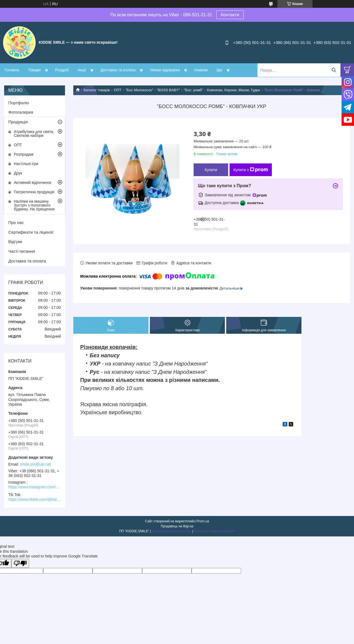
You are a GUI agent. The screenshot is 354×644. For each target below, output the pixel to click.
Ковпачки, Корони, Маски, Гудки (234, 90)
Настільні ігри (26, 164)
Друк (18, 173)
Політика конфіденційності (214, 531)
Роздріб (62, 70)
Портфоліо (19, 103)
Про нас (16, 222)
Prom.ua (203, 521)
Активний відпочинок (32, 182)
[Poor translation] (20, 563)
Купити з (251, 170)
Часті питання (22, 251)
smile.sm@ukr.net (36, 464)
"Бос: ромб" (193, 90)
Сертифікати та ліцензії (31, 232)
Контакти (230, 15)
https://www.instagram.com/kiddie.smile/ (35, 487)
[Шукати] (334, 70)
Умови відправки (165, 70)
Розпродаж (24, 154)
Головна (12, 70)
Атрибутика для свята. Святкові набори (34, 134)
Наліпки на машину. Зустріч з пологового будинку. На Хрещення (34, 205)
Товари (34, 70)
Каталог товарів (97, 90)
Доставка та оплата (118, 70)
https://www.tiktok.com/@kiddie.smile (35, 499)
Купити (211, 170)
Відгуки (15, 242)
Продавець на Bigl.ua (177, 526)
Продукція (18, 122)
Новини (201, 70)
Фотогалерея (21, 112)
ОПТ (118, 90)
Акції (82, 70)
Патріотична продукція (34, 192)
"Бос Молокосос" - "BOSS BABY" (153, 90)
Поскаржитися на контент (171, 531)
